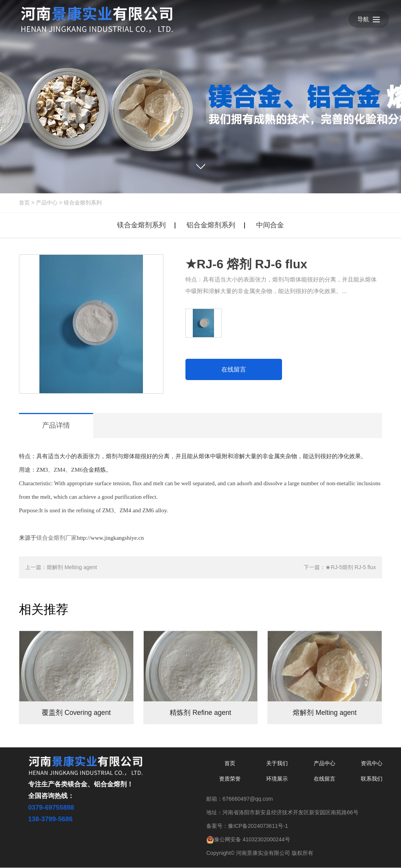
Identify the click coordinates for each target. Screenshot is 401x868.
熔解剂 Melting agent (72, 567)
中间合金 (270, 225)
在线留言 (234, 369)
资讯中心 (372, 764)
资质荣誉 (230, 779)
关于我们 (277, 764)
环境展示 (277, 779)
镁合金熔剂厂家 (57, 538)
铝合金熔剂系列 (211, 225)
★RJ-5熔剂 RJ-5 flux (351, 567)
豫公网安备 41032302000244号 (248, 840)
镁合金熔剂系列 (83, 203)
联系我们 (372, 779)
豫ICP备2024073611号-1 (258, 826)
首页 (24, 203)
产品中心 (47, 203)
